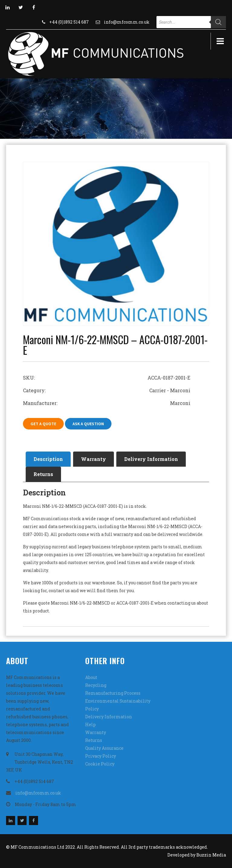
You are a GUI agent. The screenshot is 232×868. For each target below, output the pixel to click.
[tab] (48, 459)
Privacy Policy (101, 756)
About (91, 677)
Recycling (96, 685)
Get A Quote (43, 424)
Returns (43, 474)
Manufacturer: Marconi (107, 403)
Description (48, 459)
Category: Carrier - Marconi (107, 390)
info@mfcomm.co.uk (127, 22)
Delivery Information (151, 459)
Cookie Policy (100, 764)
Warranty (93, 459)
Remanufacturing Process (113, 693)
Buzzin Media (211, 855)
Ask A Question (88, 424)
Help (90, 724)
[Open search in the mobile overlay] (191, 22)
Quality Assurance (104, 748)
